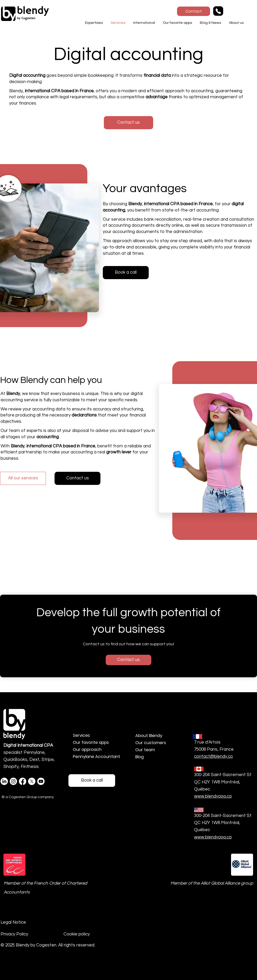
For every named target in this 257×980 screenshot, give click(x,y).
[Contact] (194, 11)
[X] (32, 781)
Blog (140, 757)
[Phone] (218, 11)
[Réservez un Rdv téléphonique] (92, 781)
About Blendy (149, 736)
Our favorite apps (91, 742)
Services (81, 735)
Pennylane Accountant (97, 757)
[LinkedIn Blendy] (4, 781)
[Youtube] (41, 781)
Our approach (87, 749)
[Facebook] (23, 781)
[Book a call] (126, 273)
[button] (94, 23)
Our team (145, 750)
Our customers (151, 743)
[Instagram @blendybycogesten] (13, 781)
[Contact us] (77, 478)
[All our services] (23, 478)
